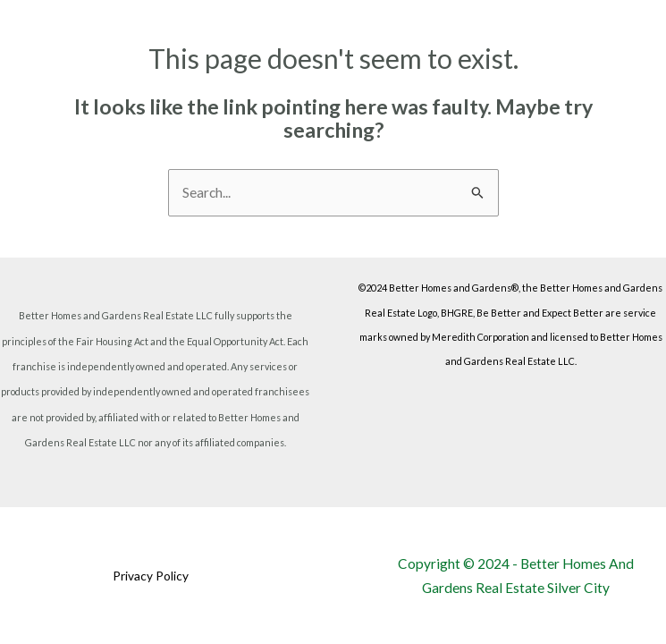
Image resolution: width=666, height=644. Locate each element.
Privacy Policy (151, 576)
